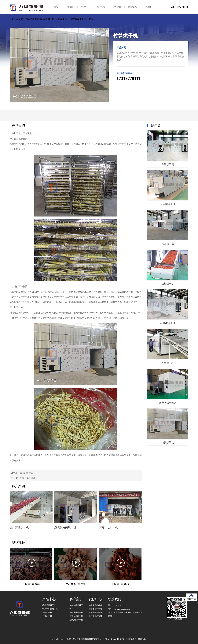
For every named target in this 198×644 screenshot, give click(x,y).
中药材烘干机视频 (76, 584)
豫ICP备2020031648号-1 (128, 639)
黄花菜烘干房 (26, 473)
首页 (56, 7)
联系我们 (148, 7)
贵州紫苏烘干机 (76, 613)
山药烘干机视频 (95, 616)
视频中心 (117, 7)
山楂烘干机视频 (95, 613)
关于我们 (70, 7)
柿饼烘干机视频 (95, 609)
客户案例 (18, 486)
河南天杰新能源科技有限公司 (40, 19)
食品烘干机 (47, 613)
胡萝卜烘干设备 (28, 478)
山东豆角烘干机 (76, 616)
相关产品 (155, 126)
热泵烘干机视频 (95, 605)
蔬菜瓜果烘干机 (78, 19)
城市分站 (142, 639)
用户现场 (101, 7)
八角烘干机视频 (31, 584)
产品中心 (85, 7)
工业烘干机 (47, 616)
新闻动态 (132, 7)
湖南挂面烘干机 (76, 620)
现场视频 (18, 543)
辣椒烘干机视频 (120, 584)
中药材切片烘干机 (50, 609)
